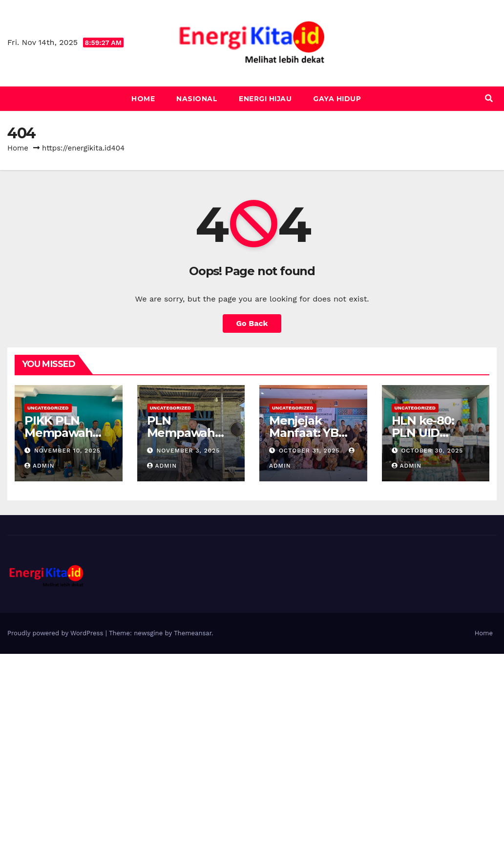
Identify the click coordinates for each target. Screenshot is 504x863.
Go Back (252, 323)
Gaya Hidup (337, 99)
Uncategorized (48, 408)
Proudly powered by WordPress (56, 633)
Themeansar (193, 633)
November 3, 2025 (188, 451)
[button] (489, 98)
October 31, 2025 (310, 451)
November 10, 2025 (67, 451)
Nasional (197, 99)
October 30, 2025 (432, 451)
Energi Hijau (265, 99)
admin (40, 466)
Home (143, 99)
